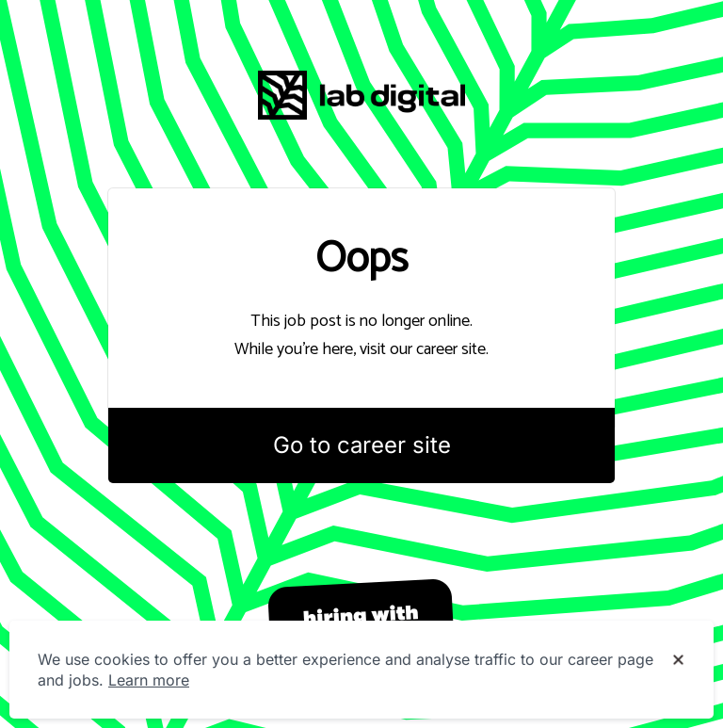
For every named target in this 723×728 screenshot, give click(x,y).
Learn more (149, 680)
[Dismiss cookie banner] (678, 660)
